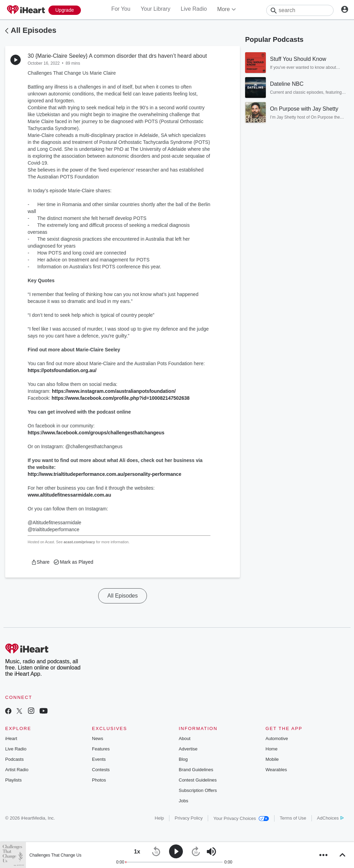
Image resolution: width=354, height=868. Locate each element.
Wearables (276, 770)
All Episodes (34, 30)
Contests (101, 770)
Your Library (156, 9)
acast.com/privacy (79, 542)
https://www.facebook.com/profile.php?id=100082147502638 (120, 398)
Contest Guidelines (198, 780)
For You (121, 9)
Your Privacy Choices (241, 818)
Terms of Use (293, 818)
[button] (40, 562)
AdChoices (330, 818)
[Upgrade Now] (65, 10)
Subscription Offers (198, 790)
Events (99, 759)
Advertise (188, 749)
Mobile (272, 759)
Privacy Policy (189, 818)
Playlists (13, 780)
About (185, 738)
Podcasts (14, 759)
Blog (183, 759)
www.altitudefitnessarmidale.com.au (69, 495)
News (98, 738)
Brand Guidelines (196, 770)
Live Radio (194, 9)
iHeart (11, 738)
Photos (99, 780)
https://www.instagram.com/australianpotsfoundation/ (114, 391)
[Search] (300, 10)
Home (272, 749)
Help (160, 818)
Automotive (277, 738)
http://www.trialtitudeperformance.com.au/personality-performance (104, 474)
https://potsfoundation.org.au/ (62, 370)
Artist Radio (17, 770)
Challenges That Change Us (55, 855)
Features (101, 749)
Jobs (183, 801)
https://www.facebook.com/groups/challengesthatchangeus (96, 433)
